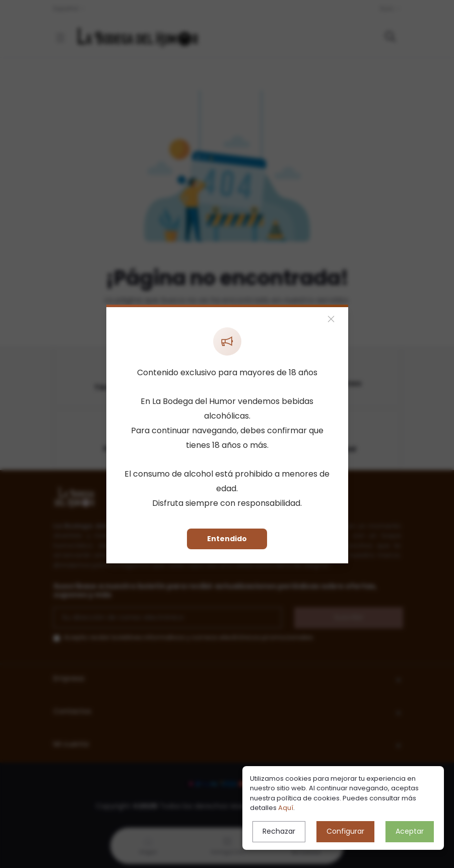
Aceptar (410, 831)
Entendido (227, 539)
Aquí (286, 808)
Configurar (345, 831)
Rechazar (279, 831)
